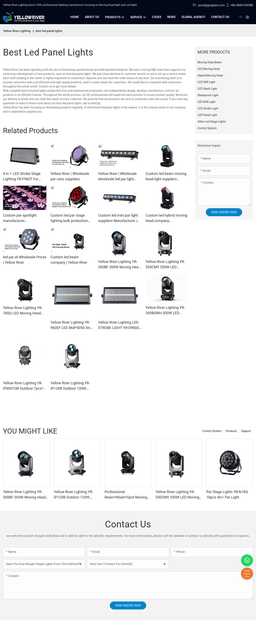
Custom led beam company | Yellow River (69, 260)
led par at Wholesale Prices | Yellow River (25, 260)
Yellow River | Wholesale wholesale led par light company (117, 177)
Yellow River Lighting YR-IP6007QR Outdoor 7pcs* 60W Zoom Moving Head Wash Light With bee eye (23, 386)
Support (246, 431)
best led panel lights (49, 31)
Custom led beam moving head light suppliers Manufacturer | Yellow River (166, 177)
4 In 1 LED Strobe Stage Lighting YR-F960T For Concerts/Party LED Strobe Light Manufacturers (24, 177)
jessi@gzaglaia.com (209, 5)
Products (231, 431)
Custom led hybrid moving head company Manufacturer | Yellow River (166, 218)
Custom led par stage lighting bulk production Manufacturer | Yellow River (69, 218)
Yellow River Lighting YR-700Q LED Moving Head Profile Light (23, 311)
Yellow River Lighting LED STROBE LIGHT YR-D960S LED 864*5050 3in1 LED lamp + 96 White (118, 325)
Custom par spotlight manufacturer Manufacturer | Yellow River (20, 218)
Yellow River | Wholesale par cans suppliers (70, 176)
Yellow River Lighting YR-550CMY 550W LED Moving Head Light (165, 265)
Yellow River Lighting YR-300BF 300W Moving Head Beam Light (119, 265)
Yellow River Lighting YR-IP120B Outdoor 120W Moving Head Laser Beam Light (71, 386)
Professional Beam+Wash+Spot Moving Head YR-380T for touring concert (126, 495)
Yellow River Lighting (17, 31)
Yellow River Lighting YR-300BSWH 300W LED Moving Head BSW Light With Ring (165, 311)
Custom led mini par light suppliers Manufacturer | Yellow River (118, 218)
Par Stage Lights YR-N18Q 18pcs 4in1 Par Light (227, 494)
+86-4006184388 (239, 5)
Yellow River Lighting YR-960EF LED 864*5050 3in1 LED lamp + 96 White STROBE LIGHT (71, 325)
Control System (212, 431)
